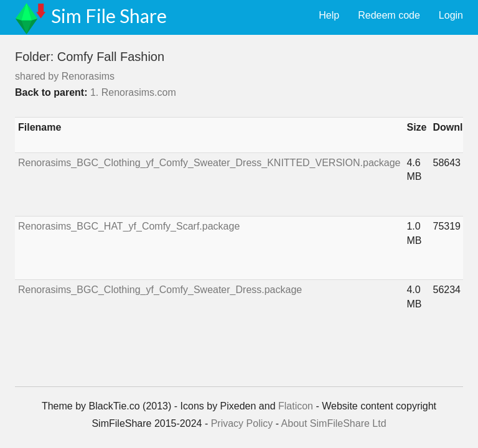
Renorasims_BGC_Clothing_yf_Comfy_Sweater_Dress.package (160, 290)
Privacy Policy (242, 423)
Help (329, 15)
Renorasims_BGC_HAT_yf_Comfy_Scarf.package (129, 226)
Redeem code (389, 15)
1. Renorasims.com (133, 92)
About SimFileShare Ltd (334, 423)
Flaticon (296, 406)
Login (451, 15)
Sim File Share (109, 16)
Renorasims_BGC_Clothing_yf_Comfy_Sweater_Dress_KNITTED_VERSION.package (209, 163)
